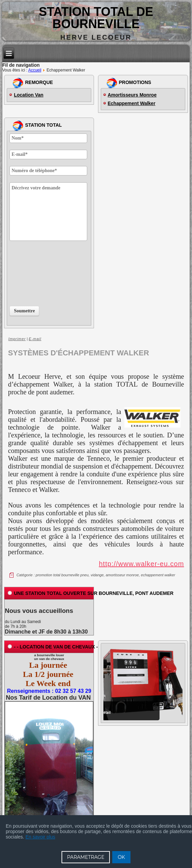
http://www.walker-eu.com (141, 564)
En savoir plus (40, 837)
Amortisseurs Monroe (132, 95)
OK (121, 857)
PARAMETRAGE (86, 857)
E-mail (35, 339)
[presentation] (37, 272)
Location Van (29, 95)
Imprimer (17, 339)
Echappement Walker (132, 103)
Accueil (35, 70)
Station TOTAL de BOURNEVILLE (96, 18)
